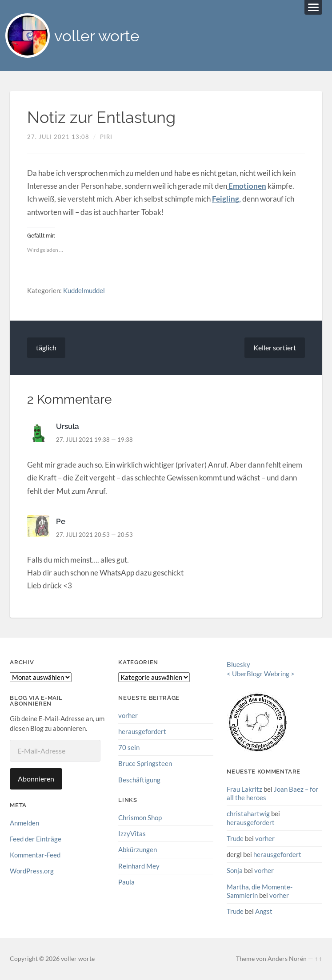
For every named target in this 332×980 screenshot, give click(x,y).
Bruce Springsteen (145, 763)
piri (106, 137)
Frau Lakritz (244, 789)
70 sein (129, 747)
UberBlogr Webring (261, 674)
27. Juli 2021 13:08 (58, 137)
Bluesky (238, 664)
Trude (235, 838)
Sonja (235, 870)
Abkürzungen (138, 849)
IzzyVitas (132, 833)
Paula (126, 882)
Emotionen (247, 186)
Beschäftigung (139, 780)
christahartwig (248, 813)
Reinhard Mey (139, 866)
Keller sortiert (275, 347)
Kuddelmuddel (84, 290)
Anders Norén (287, 959)
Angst (264, 911)
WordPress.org (32, 871)
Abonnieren (36, 779)
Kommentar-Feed (35, 855)
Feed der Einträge (36, 839)
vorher (128, 715)
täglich (46, 347)
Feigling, (226, 199)
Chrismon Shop (140, 817)
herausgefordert (142, 731)
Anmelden (24, 823)
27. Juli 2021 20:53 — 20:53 (94, 535)
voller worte (97, 36)
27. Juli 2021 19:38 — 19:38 (94, 440)
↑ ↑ (318, 959)
